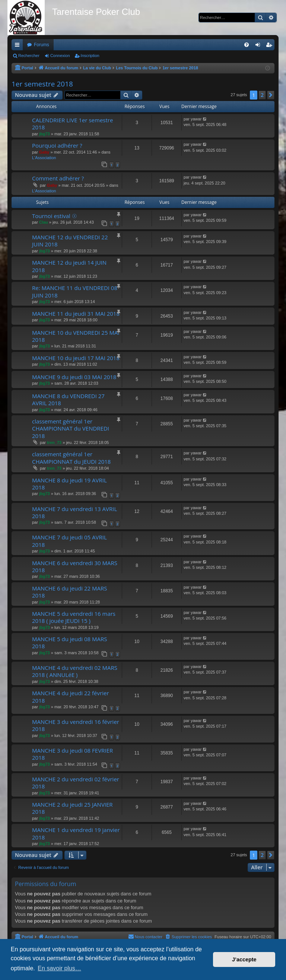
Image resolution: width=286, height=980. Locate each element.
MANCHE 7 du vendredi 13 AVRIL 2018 (74, 512)
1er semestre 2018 (42, 84)
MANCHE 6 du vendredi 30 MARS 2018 (75, 566)
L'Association (44, 158)
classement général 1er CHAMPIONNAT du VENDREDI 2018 (71, 428)
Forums (42, 45)
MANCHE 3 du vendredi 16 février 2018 (76, 725)
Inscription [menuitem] (271, 46)
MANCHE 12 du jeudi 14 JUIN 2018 (69, 266)
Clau (44, 222)
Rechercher (29, 56)
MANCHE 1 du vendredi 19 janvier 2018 (76, 833)
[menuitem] (247, 45)
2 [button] (262, 95)
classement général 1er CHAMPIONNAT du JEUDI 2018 (71, 458)
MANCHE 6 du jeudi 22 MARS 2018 (70, 592)
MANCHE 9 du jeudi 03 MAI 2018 (74, 377)
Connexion (60, 56)
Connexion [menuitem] (259, 46)
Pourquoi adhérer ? (57, 145)
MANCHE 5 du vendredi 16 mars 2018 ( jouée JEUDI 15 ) (74, 617)
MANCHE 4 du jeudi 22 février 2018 (71, 697)
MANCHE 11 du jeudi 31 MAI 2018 (76, 313)
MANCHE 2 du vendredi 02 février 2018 (76, 783)
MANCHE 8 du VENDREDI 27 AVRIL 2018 (68, 399)
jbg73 (45, 134)
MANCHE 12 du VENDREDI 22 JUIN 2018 (70, 241)
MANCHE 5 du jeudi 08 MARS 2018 (70, 642)
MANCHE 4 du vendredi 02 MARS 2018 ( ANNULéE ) (75, 671)
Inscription (90, 56)
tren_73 (54, 442)
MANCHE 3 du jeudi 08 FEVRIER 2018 (72, 754)
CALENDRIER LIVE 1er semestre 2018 (72, 124)
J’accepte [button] (244, 959)
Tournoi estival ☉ (54, 216)
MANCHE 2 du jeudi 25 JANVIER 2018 (72, 808)
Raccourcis (19, 46)
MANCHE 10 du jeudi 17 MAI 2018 (76, 358)
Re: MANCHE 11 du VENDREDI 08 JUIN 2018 (75, 291)
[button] (271, 95)
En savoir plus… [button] (59, 968)
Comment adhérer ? (58, 178)
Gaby (44, 152)
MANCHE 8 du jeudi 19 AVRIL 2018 (69, 484)
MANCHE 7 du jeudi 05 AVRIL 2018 (69, 541)
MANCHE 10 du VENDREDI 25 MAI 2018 (76, 336)
